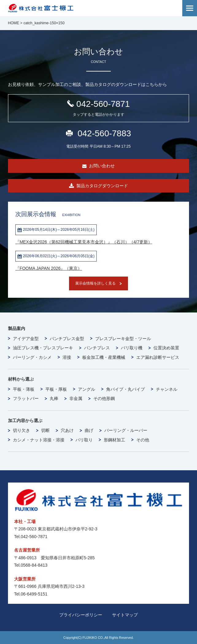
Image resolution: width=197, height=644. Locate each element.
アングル (87, 389)
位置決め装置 (166, 348)
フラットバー (26, 398)
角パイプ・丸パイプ (126, 389)
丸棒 (54, 398)
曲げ (89, 430)
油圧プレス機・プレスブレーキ (43, 348)
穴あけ (67, 430)
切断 (45, 430)
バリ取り (84, 440)
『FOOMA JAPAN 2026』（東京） (49, 268)
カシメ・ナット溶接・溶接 (39, 440)
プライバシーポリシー (81, 615)
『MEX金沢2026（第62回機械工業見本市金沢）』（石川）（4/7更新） (84, 242)
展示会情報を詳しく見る (95, 283)
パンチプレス (97, 348)
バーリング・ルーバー (126, 430)
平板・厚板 (56, 389)
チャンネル (167, 389)
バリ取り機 (132, 348)
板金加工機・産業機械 (104, 357)
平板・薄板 (24, 389)
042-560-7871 (99, 109)
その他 (143, 440)
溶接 (67, 357)
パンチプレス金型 (67, 339)
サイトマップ (125, 615)
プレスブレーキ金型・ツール (123, 339)
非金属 (76, 398)
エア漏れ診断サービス (158, 357)
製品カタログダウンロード (102, 186)
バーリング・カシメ (32, 357)
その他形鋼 (104, 398)
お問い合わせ (102, 166)
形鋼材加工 (114, 440)
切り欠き (21, 430)
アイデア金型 (26, 339)
